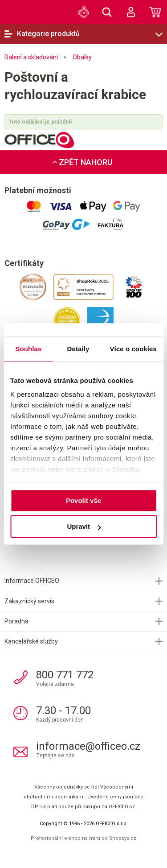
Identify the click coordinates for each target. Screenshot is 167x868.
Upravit (84, 526)
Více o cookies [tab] (133, 349)
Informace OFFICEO (32, 581)
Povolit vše (83, 500)
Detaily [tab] (78, 349)
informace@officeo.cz (88, 746)
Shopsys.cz (123, 838)
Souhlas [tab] (28, 349)
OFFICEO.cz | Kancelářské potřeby (27, 12)
